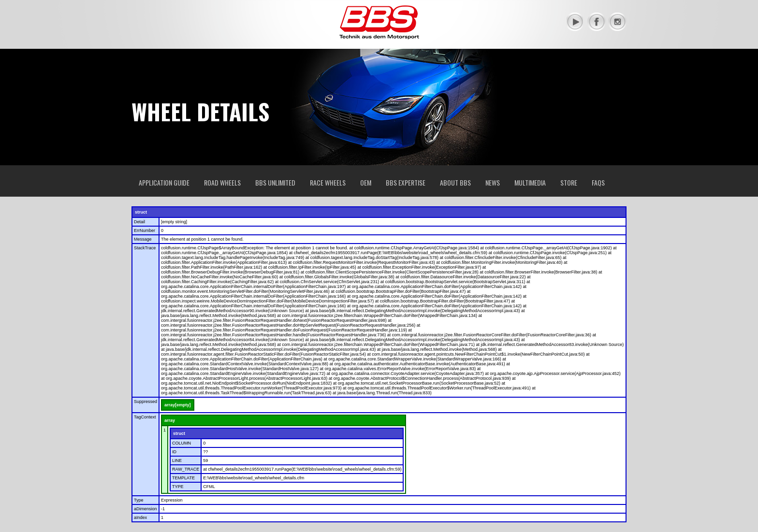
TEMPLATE (183, 478)
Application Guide (164, 182)
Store (569, 182)
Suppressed (146, 402)
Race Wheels (328, 182)
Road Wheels (222, 182)
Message (143, 239)
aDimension (146, 509)
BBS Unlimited (275, 182)
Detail (139, 222)
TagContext (145, 417)
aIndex (140, 518)
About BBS (455, 182)
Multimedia (530, 182)
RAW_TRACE (186, 469)
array (170, 420)
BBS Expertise (406, 182)
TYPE (178, 487)
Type (139, 500)
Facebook (597, 22)
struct (141, 212)
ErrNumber (145, 230)
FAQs (598, 182)
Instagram (617, 22)
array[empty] (178, 405)
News (493, 182)
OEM (366, 182)
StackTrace (145, 248)
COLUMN (182, 443)
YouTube (576, 22)
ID (174, 452)
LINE (177, 460)
